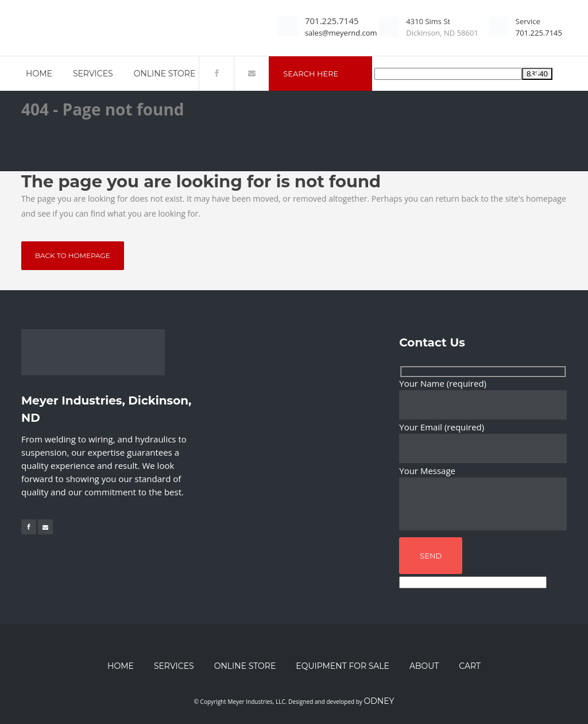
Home (121, 666)
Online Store (245, 666)
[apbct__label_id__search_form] (448, 74)
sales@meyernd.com (341, 33)
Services (174, 666)
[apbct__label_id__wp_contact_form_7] (473, 582)
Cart (470, 666)
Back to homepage (73, 255)
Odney (379, 701)
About (424, 666)
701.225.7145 (332, 21)
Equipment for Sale (343, 666)
